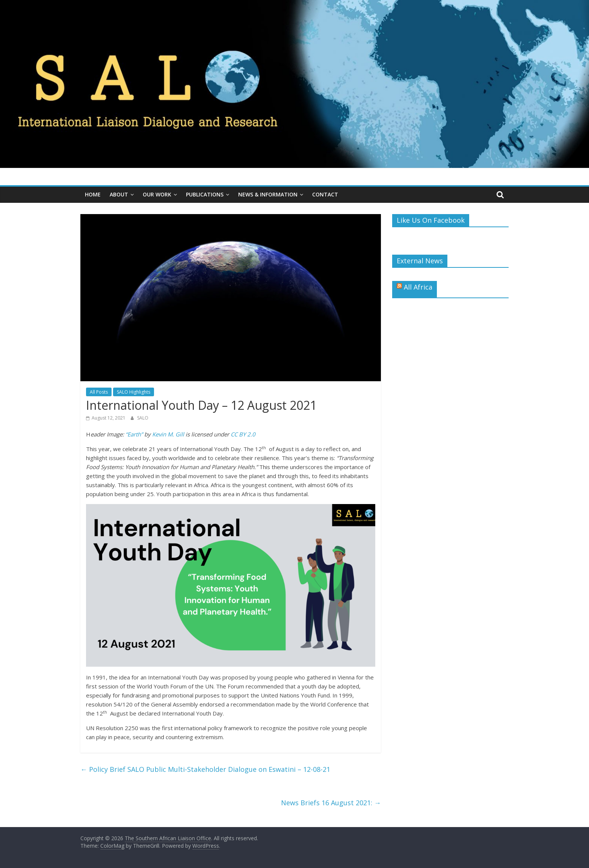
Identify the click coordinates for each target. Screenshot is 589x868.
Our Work (157, 194)
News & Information (268, 194)
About (119, 194)
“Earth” (134, 434)
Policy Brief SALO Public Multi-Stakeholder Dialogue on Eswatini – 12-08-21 (205, 769)
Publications (205, 194)
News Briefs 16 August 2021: (331, 803)
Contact (325, 194)
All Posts (99, 392)
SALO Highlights (134, 392)
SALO (143, 418)
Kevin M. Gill (168, 434)
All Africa (418, 287)
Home (93, 194)
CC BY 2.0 (243, 434)
